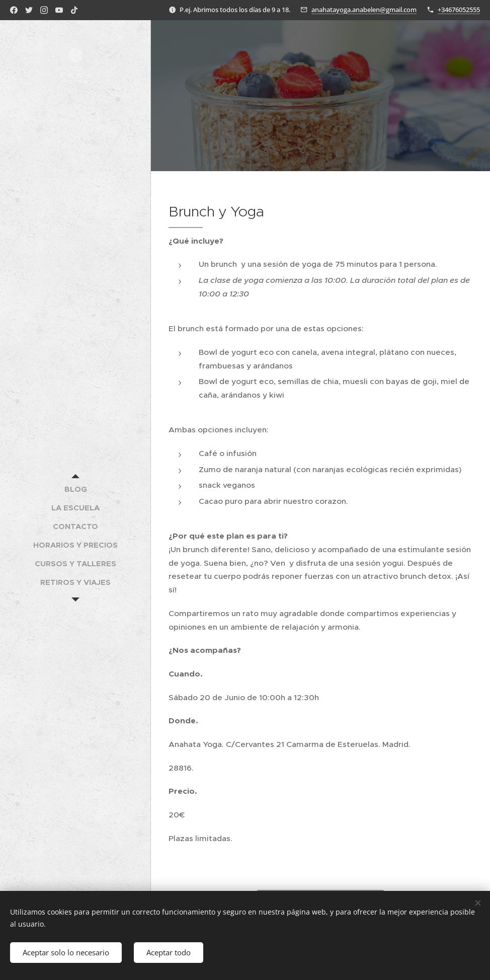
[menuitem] (75, 489)
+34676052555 (459, 10)
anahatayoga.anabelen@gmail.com (364, 10)
